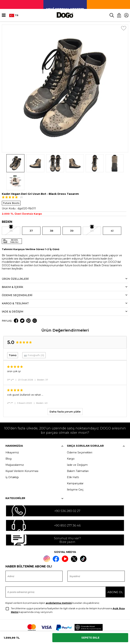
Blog (8, 441)
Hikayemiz (12, 435)
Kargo (71, 441)
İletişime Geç (75, 472)
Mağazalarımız (15, 447)
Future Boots (11, 185)
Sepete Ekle (90, 638)
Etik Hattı (73, 459)
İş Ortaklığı (12, 459)
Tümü (13, 337)
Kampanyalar (75, 466)
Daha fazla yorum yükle (65, 394)
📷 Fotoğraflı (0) (34, 337)
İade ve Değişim (77, 447)
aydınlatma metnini (59, 585)
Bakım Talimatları (78, 453)
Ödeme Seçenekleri (80, 435)
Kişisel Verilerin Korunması (22, 453)
